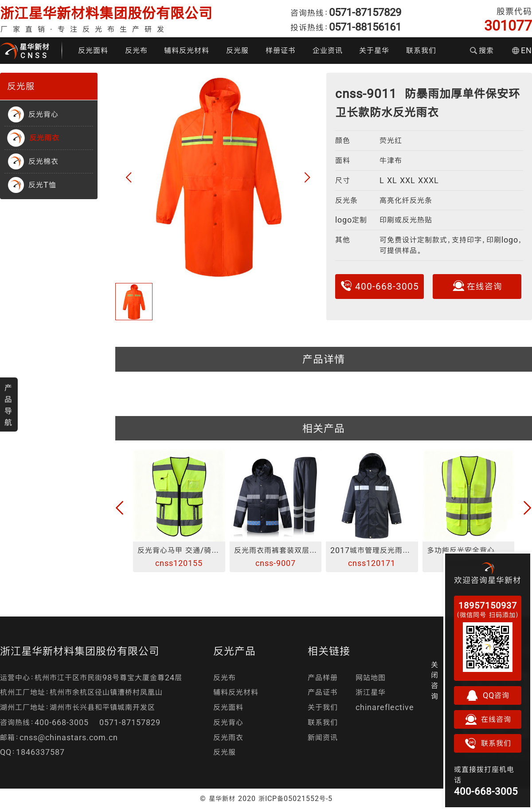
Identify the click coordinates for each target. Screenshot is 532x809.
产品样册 (323, 677)
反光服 (237, 50)
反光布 (136, 50)
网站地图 (371, 677)
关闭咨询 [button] (435, 680)
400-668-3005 (379, 286)
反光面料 (93, 50)
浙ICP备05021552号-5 (295, 798)
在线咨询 (477, 286)
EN (522, 50)
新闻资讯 (323, 737)
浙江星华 (371, 692)
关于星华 (374, 50)
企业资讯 (328, 50)
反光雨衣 (228, 737)
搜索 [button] (482, 50)
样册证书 (281, 50)
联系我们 (421, 50)
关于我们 (323, 707)
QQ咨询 (488, 695)
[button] (129, 178)
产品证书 (323, 692)
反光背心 (228, 722)
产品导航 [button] (8, 405)
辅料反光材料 (187, 50)
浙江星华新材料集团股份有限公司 (106, 13)
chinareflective (385, 707)
